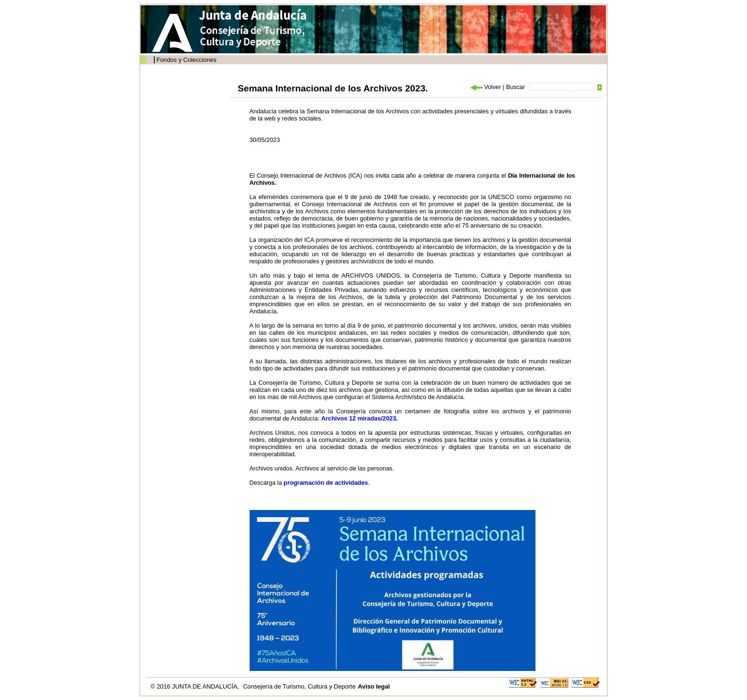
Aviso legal (374, 686)
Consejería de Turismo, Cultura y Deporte (299, 686)
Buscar (515, 87)
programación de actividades (326, 483)
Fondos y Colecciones (186, 60)
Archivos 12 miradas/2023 (358, 418)
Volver (485, 87)
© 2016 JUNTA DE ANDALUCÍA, (196, 686)
